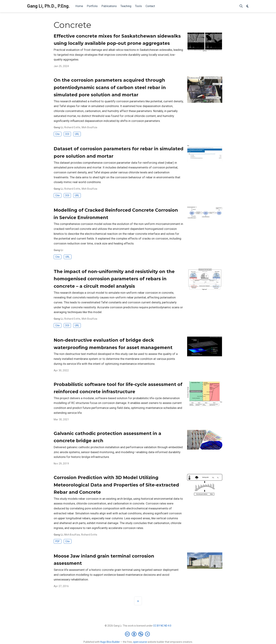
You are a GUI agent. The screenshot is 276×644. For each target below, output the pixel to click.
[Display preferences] (248, 6)
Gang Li (58, 127)
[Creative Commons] (138, 634)
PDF (57, 541)
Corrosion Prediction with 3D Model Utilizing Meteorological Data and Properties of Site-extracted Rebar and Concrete (116, 485)
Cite (57, 134)
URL (77, 134)
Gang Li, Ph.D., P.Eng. (48, 6)
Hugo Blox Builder (110, 642)
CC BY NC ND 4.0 (162, 626)
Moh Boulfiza (90, 127)
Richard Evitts (72, 127)
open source (140, 642)
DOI (67, 134)
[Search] (241, 6)
